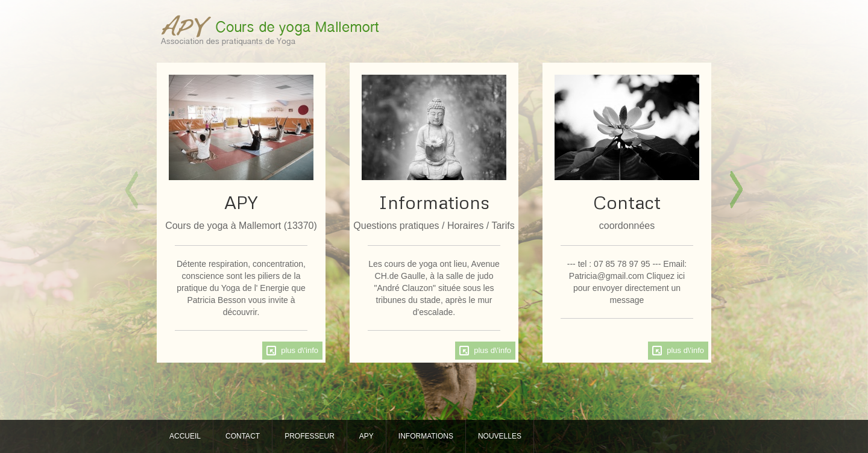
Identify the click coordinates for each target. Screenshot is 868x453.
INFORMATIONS (426, 436)
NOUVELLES (500, 436)
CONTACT (243, 436)
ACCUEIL (185, 436)
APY (366, 436)
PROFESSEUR (310, 436)
